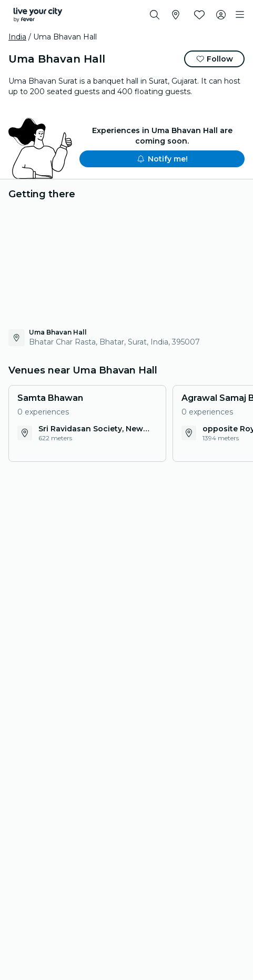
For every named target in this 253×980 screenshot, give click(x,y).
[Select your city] (176, 15)
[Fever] (38, 15)
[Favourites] (199, 15)
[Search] (155, 15)
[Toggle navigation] (240, 15)
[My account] (221, 15)
